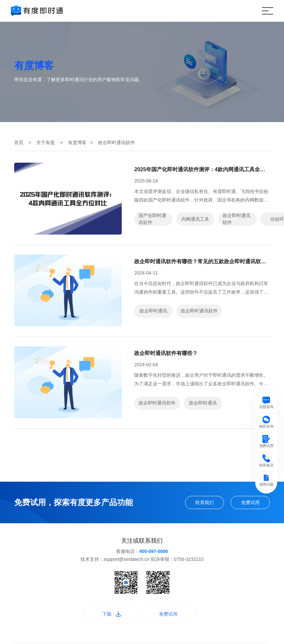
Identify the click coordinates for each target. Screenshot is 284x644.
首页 (19, 143)
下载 (112, 614)
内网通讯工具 (195, 219)
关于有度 (46, 143)
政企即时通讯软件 (237, 219)
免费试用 (250, 502)
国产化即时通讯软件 (152, 219)
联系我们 (205, 502)
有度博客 (77, 143)
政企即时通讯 (153, 311)
